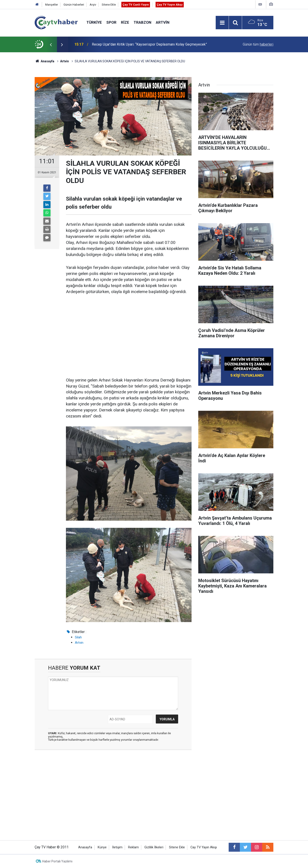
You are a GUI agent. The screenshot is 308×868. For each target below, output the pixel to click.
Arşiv (93, 5)
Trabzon (142, 22)
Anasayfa (85, 847)
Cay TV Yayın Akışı (204, 847)
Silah (78, 637)
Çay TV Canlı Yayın (136, 5)
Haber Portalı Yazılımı (57, 861)
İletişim (117, 847)
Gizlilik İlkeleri (154, 847)
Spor (111, 22)
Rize (125, 22)
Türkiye (94, 22)
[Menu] (222, 23)
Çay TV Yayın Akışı (170, 5)
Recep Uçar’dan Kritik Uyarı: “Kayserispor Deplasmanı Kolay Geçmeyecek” (149, 44)
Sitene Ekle (109, 5)
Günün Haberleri (74, 5)
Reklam (133, 847)
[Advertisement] (129, 333)
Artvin (163, 22)
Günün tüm (258, 44)
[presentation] (51, 44)
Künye (102, 847)
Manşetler (52, 5)
